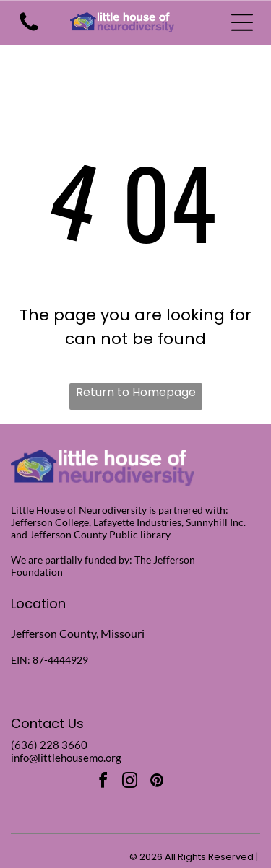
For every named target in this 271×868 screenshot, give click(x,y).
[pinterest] (157, 782)
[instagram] (130, 782)
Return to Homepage (136, 392)
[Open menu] (242, 22)
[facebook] (103, 782)
